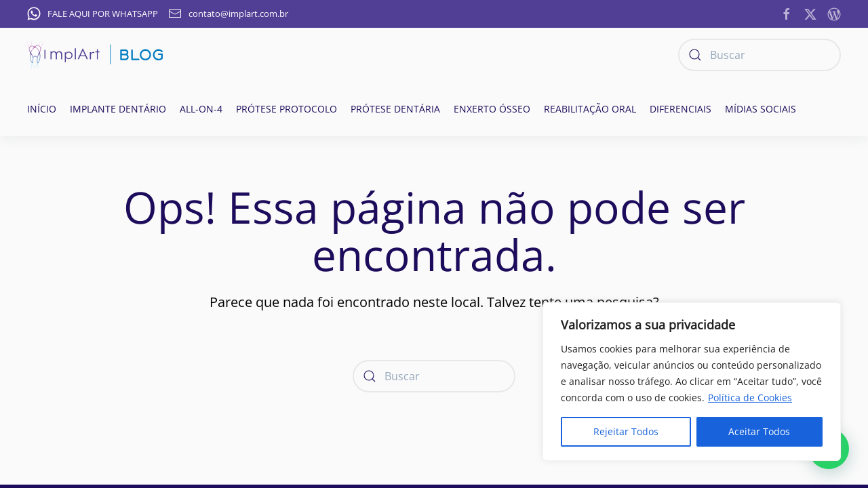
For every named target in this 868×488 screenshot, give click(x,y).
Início (42, 109)
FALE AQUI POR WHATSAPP (93, 14)
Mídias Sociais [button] (761, 109)
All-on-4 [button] (201, 109)
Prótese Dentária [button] (395, 109)
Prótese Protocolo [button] (287, 109)
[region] (692, 382)
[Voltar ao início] (95, 55)
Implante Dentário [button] (118, 109)
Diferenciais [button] (680, 109)
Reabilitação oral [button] (590, 109)
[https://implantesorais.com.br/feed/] (834, 13)
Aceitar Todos (759, 431)
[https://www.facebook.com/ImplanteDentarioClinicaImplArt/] (787, 13)
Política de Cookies (750, 398)
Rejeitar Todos (626, 431)
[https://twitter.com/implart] (810, 13)
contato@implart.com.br (228, 14)
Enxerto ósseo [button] (492, 109)
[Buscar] (759, 55)
